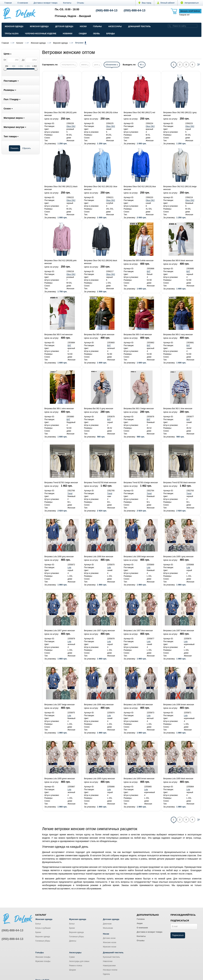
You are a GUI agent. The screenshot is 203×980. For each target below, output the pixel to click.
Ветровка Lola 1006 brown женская (179, 705)
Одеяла (106, 974)
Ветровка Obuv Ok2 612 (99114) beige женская (180, 188)
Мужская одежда (39, 26)
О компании (23, 3)
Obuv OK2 (71, 126)
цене (97, 65)
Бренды (111, 34)
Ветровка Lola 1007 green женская (60, 631)
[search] (170, 26)
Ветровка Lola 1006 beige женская (139, 557)
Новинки (68, 34)
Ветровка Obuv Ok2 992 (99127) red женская (139, 114)
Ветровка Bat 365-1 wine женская (59, 409)
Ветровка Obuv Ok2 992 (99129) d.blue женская (101, 114)
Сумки (72, 957)
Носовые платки (110, 970)
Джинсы (73, 941)
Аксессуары (115, 26)
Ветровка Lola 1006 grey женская (59, 557)
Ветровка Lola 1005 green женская (60, 779)
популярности (69, 65)
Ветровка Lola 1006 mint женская (138, 705)
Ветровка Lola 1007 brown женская (179, 631)
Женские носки (110, 942)
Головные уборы (43, 941)
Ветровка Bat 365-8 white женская (139, 261)
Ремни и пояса (76, 966)
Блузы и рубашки (43, 928)
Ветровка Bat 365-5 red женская (58, 335)
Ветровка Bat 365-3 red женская (138, 335)
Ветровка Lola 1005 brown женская (139, 779)
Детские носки (109, 938)
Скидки (83, 34)
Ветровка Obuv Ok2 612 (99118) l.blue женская (101, 188)
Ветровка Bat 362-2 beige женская (139, 409)
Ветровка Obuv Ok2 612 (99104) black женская (101, 262)
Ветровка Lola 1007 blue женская (138, 631)
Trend (70, 493)
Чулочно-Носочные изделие (41, 34)
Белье (38, 924)
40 (142, 65)
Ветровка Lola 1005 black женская (178, 779)
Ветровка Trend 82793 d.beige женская (141, 483)
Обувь (96, 34)
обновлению (112, 65)
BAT (149, 271)
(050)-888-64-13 (135, 10)
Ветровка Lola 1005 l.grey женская (178, 557)
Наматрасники (109, 966)
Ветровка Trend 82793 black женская (179, 483)
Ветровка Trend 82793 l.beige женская (61, 483)
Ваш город (145, 3)
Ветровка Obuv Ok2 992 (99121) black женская (61, 188)
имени (85, 65)
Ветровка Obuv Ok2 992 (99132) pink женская (60, 114)
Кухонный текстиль (111, 957)
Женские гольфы (43, 957)
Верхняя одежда (43, 937)
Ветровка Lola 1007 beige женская (59, 705)
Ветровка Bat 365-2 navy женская (178, 335)
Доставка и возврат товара (46, 3)
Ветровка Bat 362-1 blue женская (178, 409)
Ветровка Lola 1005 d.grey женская (99, 779)
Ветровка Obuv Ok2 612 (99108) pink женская (60, 262)
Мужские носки (110, 947)
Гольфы (97, 26)
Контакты (67, 3)
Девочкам (107, 924)
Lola (69, 567)
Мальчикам (108, 928)
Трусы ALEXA (12, 34)
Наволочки (108, 961)
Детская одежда (64, 26)
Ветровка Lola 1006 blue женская (99, 557)
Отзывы (81, 3)
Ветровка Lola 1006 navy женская (99, 705)
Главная (8, 3)
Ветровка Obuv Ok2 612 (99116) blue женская (140, 188)
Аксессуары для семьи (79, 961)
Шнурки (72, 970)
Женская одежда (14, 26)
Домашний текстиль (139, 26)
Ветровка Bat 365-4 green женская (99, 335)
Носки (83, 26)
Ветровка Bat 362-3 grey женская (99, 409)
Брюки (38, 932)
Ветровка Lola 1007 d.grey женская (99, 631)
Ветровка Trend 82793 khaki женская (100, 483)
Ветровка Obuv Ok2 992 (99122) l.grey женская (180, 114)
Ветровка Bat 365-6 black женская (178, 261)
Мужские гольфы (43, 961)
